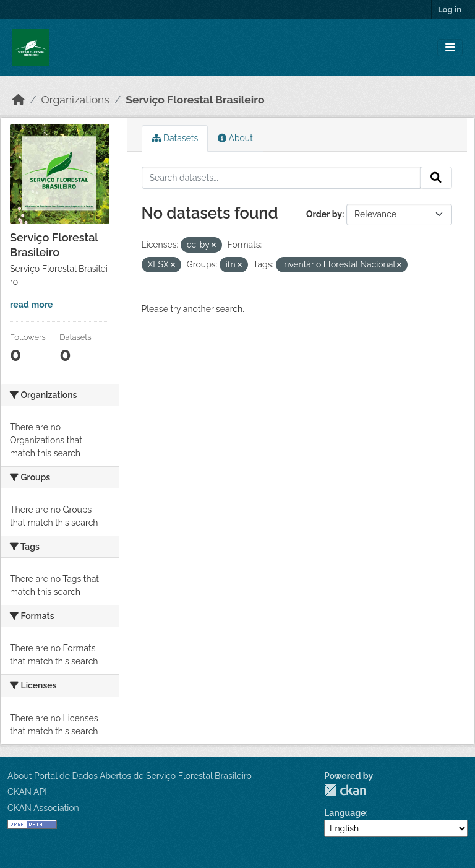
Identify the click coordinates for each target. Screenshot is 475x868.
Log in (450, 10)
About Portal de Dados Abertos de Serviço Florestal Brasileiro (130, 776)
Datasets (175, 138)
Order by (324, 214)
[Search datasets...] (281, 178)
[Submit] (436, 178)
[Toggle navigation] (450, 48)
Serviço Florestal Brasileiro (195, 100)
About (235, 138)
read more (31, 305)
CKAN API (27, 792)
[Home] (19, 100)
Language (345, 813)
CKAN (345, 790)
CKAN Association (43, 808)
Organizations (75, 100)
